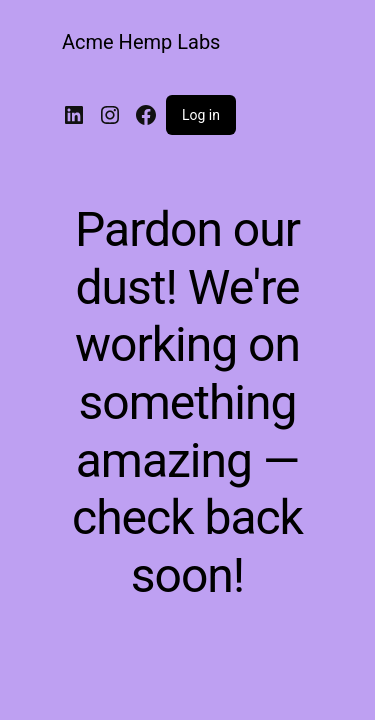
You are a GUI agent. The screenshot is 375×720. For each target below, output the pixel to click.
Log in (201, 115)
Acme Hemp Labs (141, 42)
